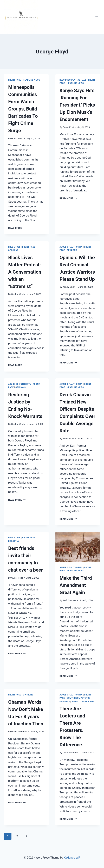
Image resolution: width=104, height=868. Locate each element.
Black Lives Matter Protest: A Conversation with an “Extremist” (25, 272)
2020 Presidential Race (73, 80)
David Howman (19, 732)
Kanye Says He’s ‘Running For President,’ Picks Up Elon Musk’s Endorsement (77, 105)
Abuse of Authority (71, 247)
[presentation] (78, 547)
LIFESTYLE (14, 541)
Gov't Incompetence (78, 698)
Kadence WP (72, 858)
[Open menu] (97, 17)
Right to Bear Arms (83, 701)
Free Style (14, 247)
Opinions (13, 250)
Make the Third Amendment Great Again (76, 585)
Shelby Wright (18, 294)
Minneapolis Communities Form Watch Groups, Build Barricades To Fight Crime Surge (23, 109)
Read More (17, 228)
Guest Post (17, 138)
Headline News (32, 80)
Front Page (15, 80)
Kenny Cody (69, 287)
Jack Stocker (69, 600)
